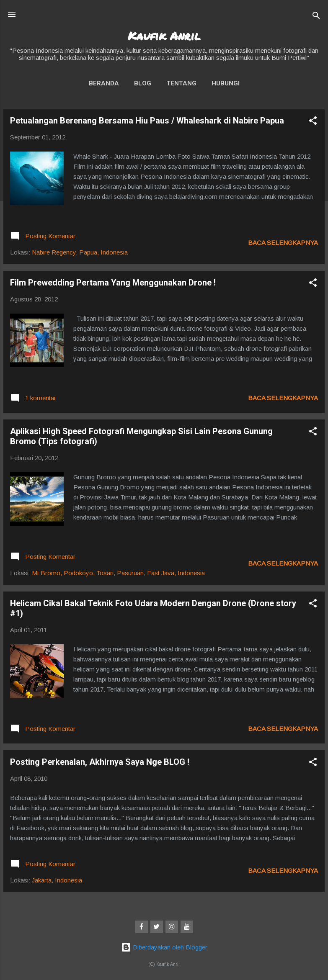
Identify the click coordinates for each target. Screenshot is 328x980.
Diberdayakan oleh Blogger (164, 947)
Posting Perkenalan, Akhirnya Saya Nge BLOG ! (100, 762)
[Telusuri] (316, 17)
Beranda (104, 83)
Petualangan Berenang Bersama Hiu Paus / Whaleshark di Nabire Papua (147, 121)
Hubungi (226, 83)
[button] (313, 122)
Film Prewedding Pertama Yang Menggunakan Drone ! (113, 283)
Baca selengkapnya (283, 243)
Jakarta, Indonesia (57, 880)
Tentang (181, 83)
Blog (143, 83)
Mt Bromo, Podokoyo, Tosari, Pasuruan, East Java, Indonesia (118, 573)
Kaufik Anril (164, 36)
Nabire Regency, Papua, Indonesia (80, 252)
